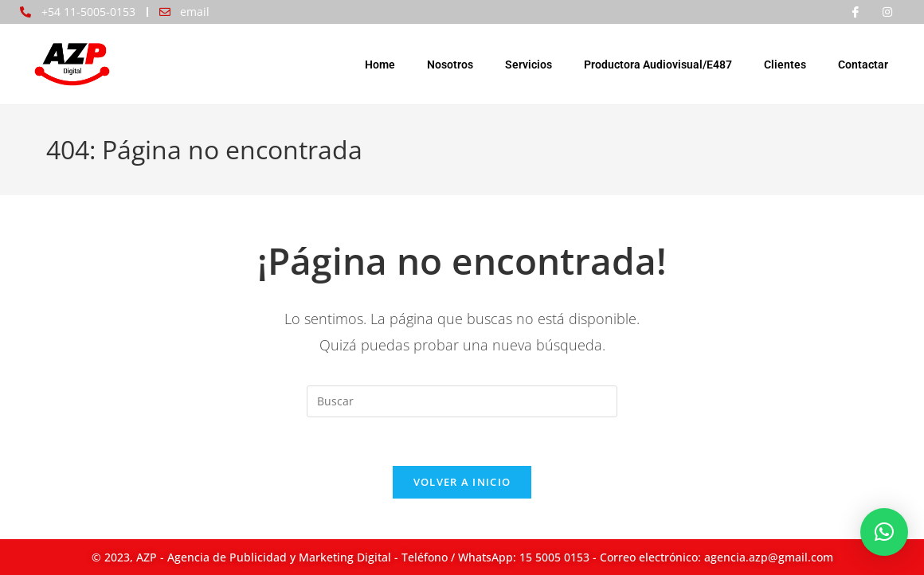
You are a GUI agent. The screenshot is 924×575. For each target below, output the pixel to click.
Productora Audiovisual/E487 (658, 65)
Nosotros (450, 65)
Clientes (785, 65)
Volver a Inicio (462, 482)
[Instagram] (887, 12)
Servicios (529, 65)
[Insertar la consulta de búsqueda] (462, 401)
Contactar (863, 65)
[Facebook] (855, 12)
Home (380, 65)
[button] (884, 532)
